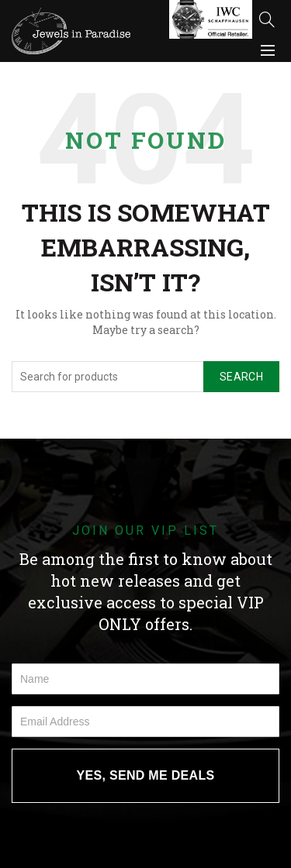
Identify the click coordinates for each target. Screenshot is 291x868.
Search (241, 377)
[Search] (267, 19)
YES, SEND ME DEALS (146, 775)
